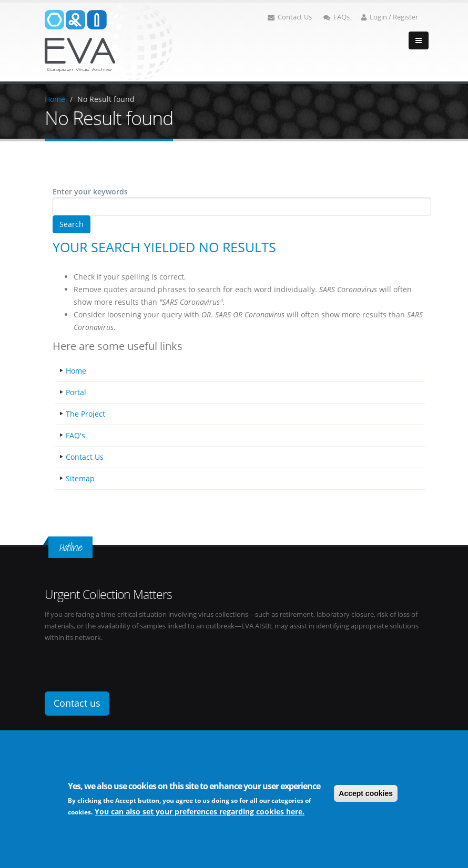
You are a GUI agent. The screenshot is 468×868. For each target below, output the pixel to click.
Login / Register (390, 17)
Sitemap (80, 478)
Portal (76, 392)
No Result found (106, 99)
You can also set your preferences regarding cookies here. (200, 812)
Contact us (77, 703)
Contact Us (290, 17)
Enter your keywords (90, 192)
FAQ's (75, 435)
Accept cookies (366, 793)
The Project (85, 414)
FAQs (337, 17)
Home (55, 99)
